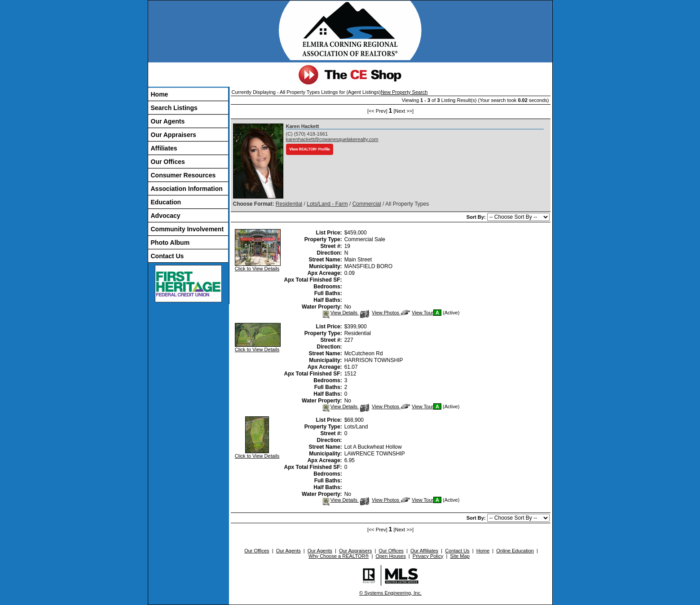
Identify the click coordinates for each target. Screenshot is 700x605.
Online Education (515, 551)
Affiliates (164, 148)
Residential (289, 204)
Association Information (187, 189)
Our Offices (168, 162)
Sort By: (477, 217)
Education (166, 202)
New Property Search (404, 92)
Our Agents (168, 121)
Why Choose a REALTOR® (339, 556)
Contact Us (167, 256)
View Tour (417, 313)
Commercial (367, 204)
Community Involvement (187, 229)
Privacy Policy (428, 556)
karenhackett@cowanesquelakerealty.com (332, 139)
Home (160, 94)
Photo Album (170, 243)
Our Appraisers (174, 135)
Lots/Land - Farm (327, 204)
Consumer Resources (183, 175)
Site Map (460, 556)
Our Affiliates (424, 551)
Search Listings (174, 108)
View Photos (380, 313)
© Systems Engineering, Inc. (390, 593)
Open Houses (390, 556)
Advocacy (166, 216)
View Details (340, 313)
